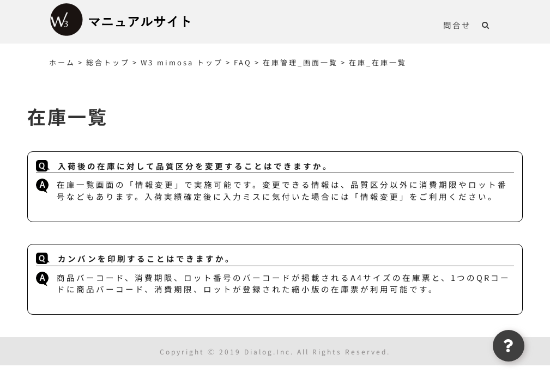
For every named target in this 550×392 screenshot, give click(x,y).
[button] (486, 24)
